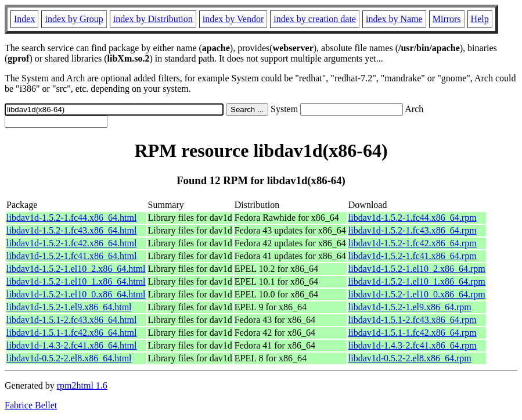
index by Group (74, 19)
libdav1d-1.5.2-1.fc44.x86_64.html (71, 218)
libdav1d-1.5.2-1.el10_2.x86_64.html (76, 269)
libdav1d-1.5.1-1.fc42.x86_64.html (71, 333)
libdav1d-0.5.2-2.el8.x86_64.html (69, 358)
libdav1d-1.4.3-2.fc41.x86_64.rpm (413, 345)
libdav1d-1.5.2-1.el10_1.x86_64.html (76, 281)
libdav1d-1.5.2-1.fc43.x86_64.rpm (413, 230)
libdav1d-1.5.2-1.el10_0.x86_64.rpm (417, 294)
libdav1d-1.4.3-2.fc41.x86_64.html (71, 345)
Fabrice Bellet (31, 405)
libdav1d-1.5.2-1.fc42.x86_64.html (71, 243)
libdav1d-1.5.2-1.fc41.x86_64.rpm (413, 256)
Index (24, 19)
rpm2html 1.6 (82, 385)
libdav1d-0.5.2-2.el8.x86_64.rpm (410, 358)
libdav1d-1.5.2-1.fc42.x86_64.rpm (413, 243)
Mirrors (447, 19)
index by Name (394, 19)
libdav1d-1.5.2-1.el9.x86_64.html (69, 307)
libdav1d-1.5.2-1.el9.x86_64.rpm (410, 307)
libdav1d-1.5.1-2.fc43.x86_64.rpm (413, 320)
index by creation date (315, 19)
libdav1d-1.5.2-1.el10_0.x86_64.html (76, 294)
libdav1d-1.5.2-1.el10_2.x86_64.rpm (417, 269)
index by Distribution (153, 19)
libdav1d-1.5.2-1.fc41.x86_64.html (71, 256)
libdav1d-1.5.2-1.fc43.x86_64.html (71, 230)
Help (480, 19)
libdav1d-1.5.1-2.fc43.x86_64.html (71, 320)
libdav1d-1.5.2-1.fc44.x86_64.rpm (413, 218)
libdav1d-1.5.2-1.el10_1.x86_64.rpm (417, 281)
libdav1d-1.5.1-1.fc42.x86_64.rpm (413, 333)
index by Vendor (233, 19)
